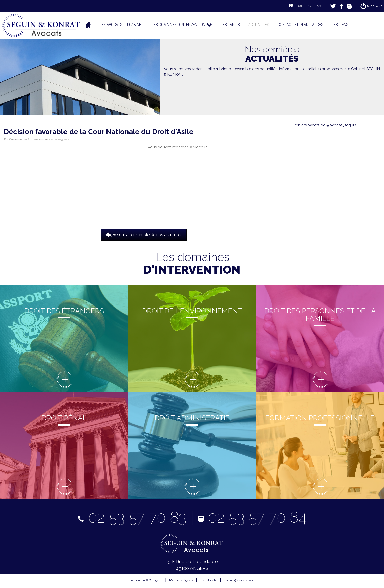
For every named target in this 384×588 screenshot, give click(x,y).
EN (295, 6)
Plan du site (209, 580)
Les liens (340, 24)
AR (316, 6)
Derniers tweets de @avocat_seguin (324, 125)
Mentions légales (181, 580)
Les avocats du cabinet (122, 24)
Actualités (259, 24)
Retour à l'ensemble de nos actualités (144, 234)
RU (305, 6)
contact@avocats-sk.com (241, 580)
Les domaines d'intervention (182, 24)
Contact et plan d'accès (300, 24)
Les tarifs (230, 24)
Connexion (370, 6)
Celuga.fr (155, 580)
